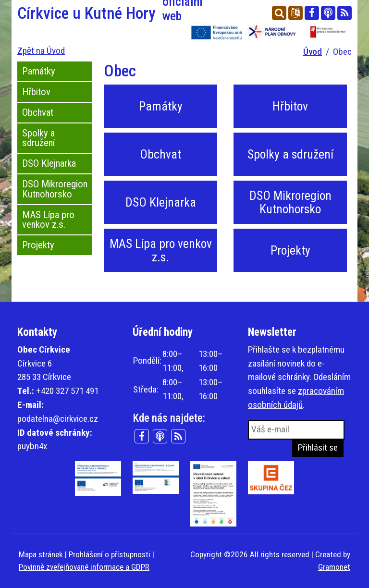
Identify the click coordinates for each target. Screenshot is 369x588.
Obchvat (38, 112)
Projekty (38, 245)
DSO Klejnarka (49, 163)
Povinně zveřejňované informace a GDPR (84, 567)
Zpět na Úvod (41, 51)
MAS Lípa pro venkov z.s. (48, 220)
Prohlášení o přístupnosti (110, 554)
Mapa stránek (41, 554)
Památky (39, 71)
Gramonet (334, 567)
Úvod (313, 52)
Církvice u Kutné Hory (98, 13)
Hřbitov (36, 92)
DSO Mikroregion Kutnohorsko (55, 189)
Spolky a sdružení (38, 138)
